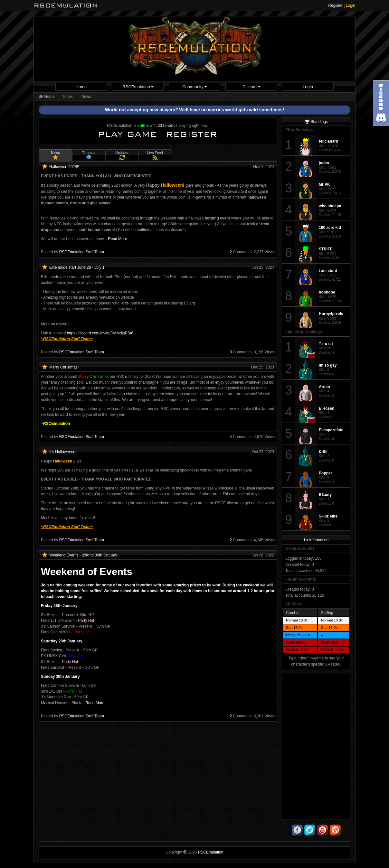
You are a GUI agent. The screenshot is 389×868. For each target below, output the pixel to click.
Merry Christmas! (64, 367)
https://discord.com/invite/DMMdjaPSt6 (100, 333)
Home (81, 87)
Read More (117, 239)
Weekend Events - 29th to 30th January (83, 555)
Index (68, 97)
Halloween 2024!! (64, 167)
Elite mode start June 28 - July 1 (77, 267)
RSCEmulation (138, 87)
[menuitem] (81, 87)
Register (335, 5)
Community (195, 87)
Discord (251, 87)
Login (351, 5)
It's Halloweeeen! (64, 452)
